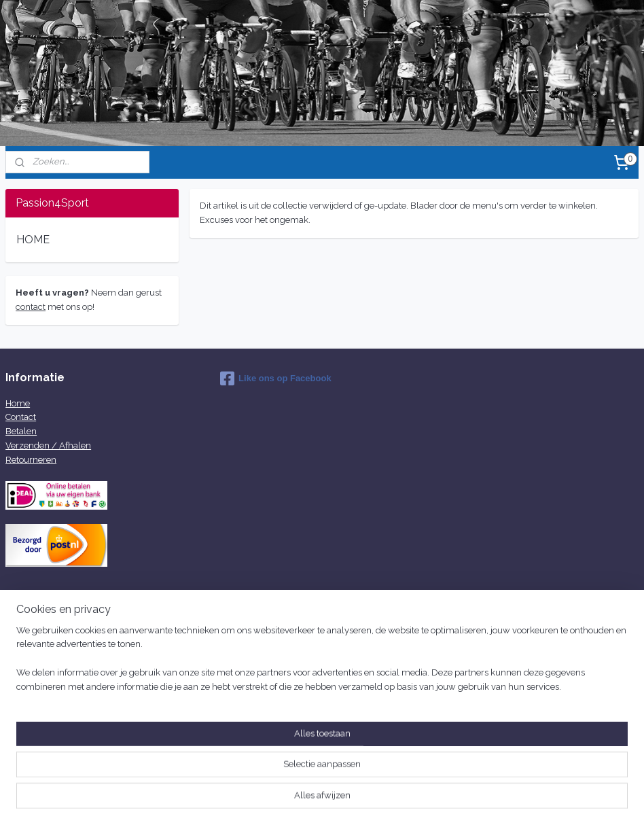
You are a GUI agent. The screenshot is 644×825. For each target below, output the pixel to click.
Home (18, 403)
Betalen (21, 431)
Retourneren (31, 460)
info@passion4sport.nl (265, 666)
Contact (21, 417)
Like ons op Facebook (276, 379)
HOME (33, 240)
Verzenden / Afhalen (48, 445)
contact (31, 307)
